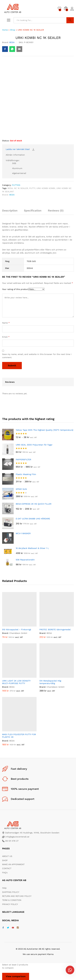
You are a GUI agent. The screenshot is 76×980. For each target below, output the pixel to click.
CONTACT (7, 868)
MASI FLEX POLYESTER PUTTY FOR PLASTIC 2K (19, 736)
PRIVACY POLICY (10, 904)
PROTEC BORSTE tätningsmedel (55, 630)
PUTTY (32, 188)
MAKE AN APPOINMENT (13, 864)
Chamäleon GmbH (18, 633)
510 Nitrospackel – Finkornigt (17, 630)
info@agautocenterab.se (17, 837)
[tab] (11, 212)
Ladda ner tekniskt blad (18, 149)
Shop (13, 30)
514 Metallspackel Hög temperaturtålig (50, 682)
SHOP (5, 860)
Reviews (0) (56, 211)
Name (6, 323)
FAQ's (5, 873)
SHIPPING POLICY (11, 892)
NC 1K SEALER (21, 188)
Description (10, 211)
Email (6, 337)
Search (70, 20)
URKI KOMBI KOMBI (46, 188)
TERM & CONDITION (12, 900)
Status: (6, 141)
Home (5, 30)
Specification (33, 211)
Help (4, 888)
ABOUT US (7, 856)
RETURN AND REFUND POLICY (17, 896)
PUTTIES (16, 185)
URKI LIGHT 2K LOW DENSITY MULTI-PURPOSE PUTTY (16, 682)
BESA (12, 42)
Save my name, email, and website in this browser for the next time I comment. (37, 356)
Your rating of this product (15, 289)
